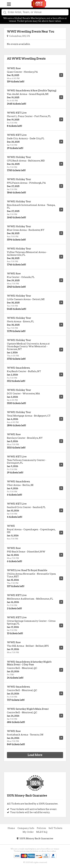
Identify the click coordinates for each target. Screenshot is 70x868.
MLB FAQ (42, 832)
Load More (35, 755)
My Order (28, 832)
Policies (41, 828)
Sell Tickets (55, 828)
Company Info (26, 828)
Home (11, 828)
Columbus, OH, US (18, 36)
